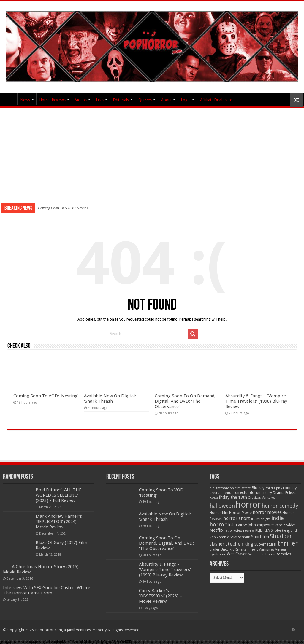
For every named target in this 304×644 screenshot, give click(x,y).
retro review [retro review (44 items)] (233, 531)
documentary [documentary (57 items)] (261, 493)
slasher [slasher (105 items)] (217, 544)
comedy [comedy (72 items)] (290, 488)
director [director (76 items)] (242, 492)
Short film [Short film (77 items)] (260, 537)
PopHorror (9, 99)
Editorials (121, 100)
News (25, 100)
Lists (100, 100)
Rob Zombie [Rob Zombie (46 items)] (219, 537)
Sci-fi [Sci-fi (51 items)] (233, 537)
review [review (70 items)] (249, 530)
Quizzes (145, 100)
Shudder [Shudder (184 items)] (281, 536)
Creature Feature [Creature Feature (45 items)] (222, 493)
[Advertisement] (152, 153)
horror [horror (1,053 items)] (248, 505)
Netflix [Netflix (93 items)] (217, 530)
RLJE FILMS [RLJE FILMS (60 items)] (264, 530)
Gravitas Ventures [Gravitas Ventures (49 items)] (262, 498)
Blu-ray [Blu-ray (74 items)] (258, 488)
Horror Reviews (53, 100)
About (166, 100)
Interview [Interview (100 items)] (237, 525)
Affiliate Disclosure (216, 100)
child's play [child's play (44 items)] (274, 488)
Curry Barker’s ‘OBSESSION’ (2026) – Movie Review (160, 596)
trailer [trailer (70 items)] (215, 549)
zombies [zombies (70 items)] (284, 554)
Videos (81, 100)
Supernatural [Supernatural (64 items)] (265, 544)
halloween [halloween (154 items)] (222, 506)
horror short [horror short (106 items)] (237, 518)
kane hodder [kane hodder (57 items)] (285, 525)
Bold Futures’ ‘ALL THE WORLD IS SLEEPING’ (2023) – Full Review (58, 495)
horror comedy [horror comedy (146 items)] (280, 506)
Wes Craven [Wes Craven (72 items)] (237, 554)
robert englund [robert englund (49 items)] (285, 530)
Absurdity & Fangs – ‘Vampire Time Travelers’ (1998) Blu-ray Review (256, 401)
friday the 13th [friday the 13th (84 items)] (233, 497)
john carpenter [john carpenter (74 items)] (261, 525)
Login (186, 100)
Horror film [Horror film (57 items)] (219, 513)
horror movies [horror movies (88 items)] (267, 512)
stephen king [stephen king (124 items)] (239, 544)
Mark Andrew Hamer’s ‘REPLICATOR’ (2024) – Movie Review (59, 522)
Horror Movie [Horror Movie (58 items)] (240, 513)
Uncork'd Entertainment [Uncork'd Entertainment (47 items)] (239, 550)
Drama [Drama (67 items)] (279, 493)
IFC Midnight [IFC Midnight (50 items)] (261, 519)
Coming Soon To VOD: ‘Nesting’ (64, 208)
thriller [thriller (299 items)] (288, 543)
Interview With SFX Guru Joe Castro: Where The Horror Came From (47, 590)
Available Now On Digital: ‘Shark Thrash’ (110, 398)
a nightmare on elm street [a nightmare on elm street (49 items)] (230, 488)
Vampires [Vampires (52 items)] (267, 549)
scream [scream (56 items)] (244, 537)
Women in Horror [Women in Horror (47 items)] (262, 554)
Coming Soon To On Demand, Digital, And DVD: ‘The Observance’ (185, 401)
